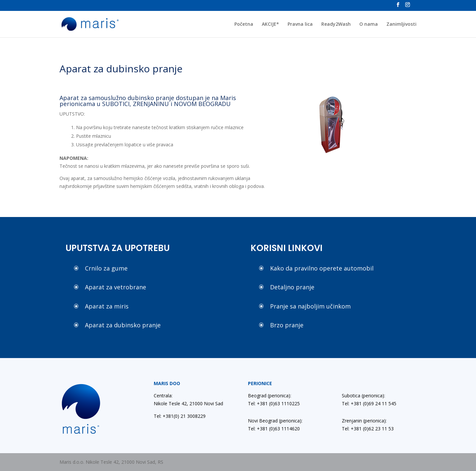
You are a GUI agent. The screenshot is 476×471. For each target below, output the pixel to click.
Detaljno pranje (292, 287)
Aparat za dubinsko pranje (123, 325)
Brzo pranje (287, 325)
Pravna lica (300, 24)
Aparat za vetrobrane (116, 287)
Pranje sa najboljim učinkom (310, 306)
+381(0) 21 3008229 (184, 416)
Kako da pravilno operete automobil (322, 268)
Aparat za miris (107, 306)
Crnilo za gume (106, 268)
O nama (369, 24)
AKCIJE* (270, 24)
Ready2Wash (336, 24)
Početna (244, 24)
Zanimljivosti (401, 24)
